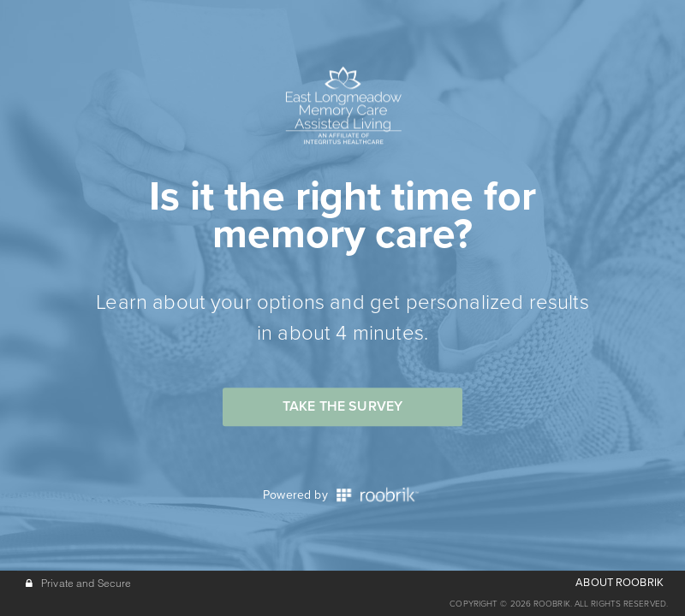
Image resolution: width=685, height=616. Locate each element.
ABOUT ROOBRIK (619, 583)
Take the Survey (342, 406)
